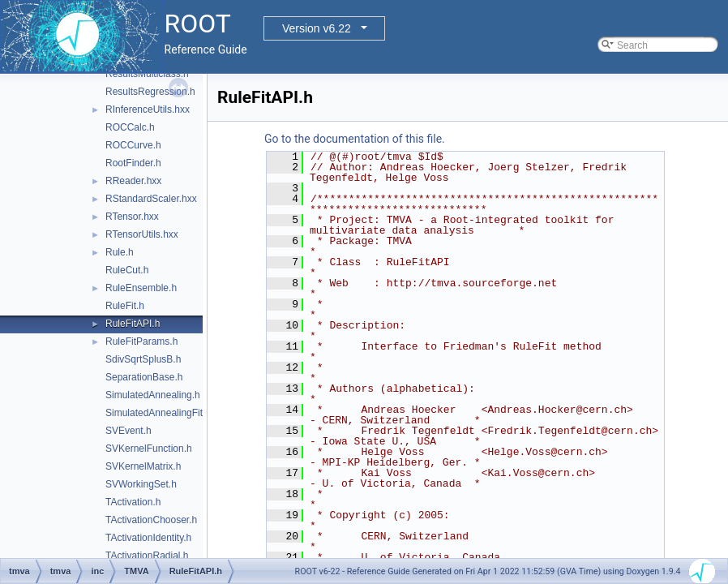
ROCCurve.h (133, 145)
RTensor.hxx (132, 217)
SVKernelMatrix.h (143, 466)
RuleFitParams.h (141, 341)
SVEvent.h (128, 431)
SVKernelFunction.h (149, 449)
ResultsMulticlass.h (147, 74)
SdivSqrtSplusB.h (143, 359)
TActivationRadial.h (147, 556)
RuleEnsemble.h (141, 288)
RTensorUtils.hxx (142, 234)
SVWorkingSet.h (141, 484)
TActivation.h (133, 502)
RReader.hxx (133, 181)
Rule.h (120, 252)
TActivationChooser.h (151, 520)
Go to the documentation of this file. (355, 139)
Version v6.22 (317, 28)
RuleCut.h (127, 270)
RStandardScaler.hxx (151, 199)
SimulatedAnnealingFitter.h (163, 413)
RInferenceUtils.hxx (148, 109)
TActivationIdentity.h (148, 538)
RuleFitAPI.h (133, 324)
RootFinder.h (133, 163)
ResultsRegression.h (150, 92)
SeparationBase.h (144, 377)
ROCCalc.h (130, 127)
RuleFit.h (125, 306)
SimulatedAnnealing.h (153, 395)
